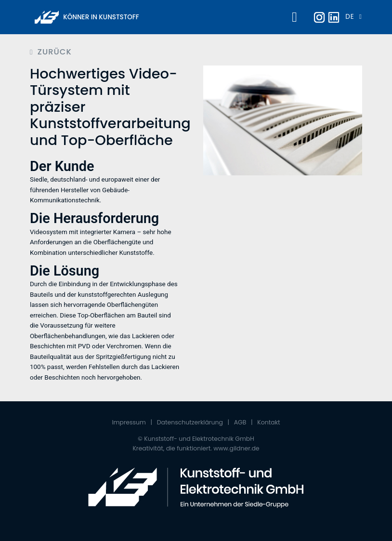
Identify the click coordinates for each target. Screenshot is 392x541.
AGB (240, 422)
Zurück (55, 52)
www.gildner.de (236, 448)
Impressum (129, 422)
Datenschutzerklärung (190, 422)
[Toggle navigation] (293, 17)
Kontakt (268, 422)
